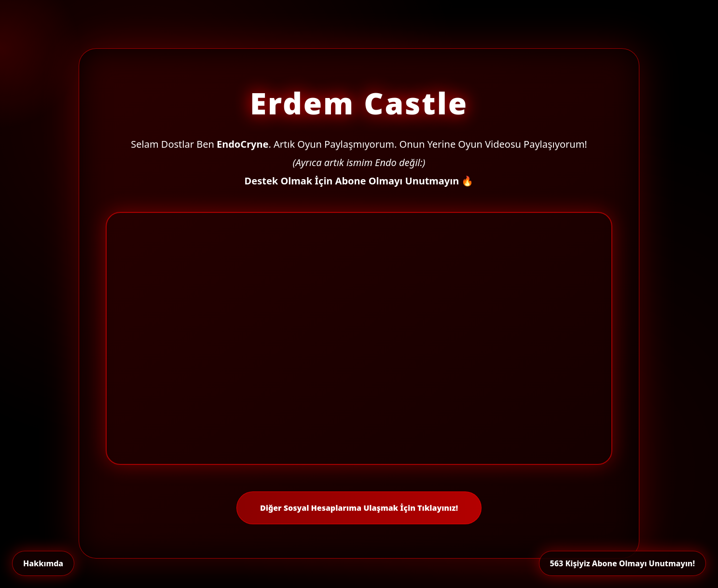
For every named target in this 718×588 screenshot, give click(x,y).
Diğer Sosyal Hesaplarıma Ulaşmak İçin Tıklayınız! (359, 508)
